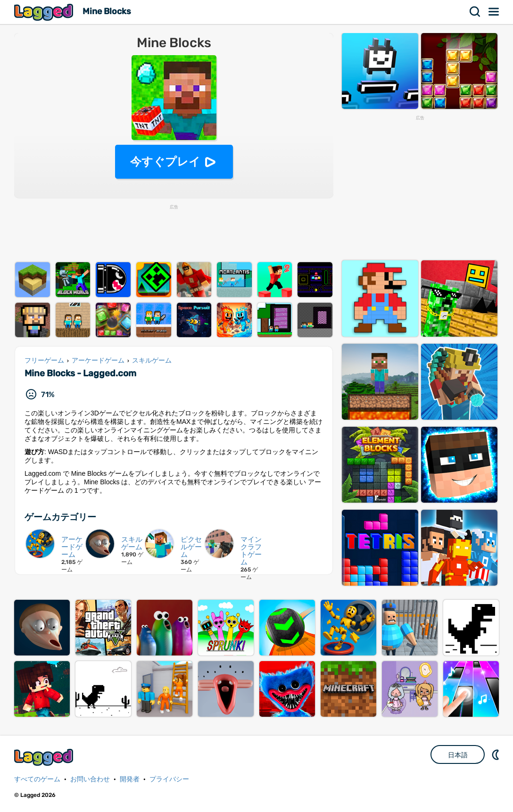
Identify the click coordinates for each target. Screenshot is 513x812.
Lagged (45, 12)
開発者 (130, 779)
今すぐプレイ (165, 162)
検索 (475, 12)
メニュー (494, 12)
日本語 (458, 755)
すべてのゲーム (37, 779)
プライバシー (169, 779)
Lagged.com (45, 757)
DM (496, 754)
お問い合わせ (90, 779)
